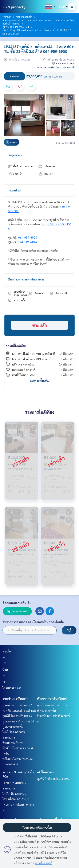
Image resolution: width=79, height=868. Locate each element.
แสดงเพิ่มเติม (40, 380)
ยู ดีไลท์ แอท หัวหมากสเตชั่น (19, 721)
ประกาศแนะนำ (24, 17)
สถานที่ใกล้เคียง (16, 346)
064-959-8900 (28, 237)
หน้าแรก (7, 17)
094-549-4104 (27, 242)
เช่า (5, 663)
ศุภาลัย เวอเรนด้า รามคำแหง (19, 710)
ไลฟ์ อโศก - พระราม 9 (16, 799)
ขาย (5, 658)
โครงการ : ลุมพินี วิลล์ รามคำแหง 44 (56, 67)
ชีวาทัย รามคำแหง (13, 743)
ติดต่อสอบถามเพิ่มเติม (17, 603)
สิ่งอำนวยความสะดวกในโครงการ (26, 279)
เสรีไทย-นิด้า (45, 772)
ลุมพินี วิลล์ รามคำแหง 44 (16, 27)
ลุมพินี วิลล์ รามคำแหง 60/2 (53, 779)
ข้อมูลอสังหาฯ (16, 155)
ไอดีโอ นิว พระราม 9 (15, 794)
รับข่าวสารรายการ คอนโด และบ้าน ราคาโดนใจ (33, 622)
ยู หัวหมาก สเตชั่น (13, 727)
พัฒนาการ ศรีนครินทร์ (52, 699)
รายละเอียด (14, 190)
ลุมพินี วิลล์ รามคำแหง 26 (17, 705)
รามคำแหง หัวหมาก (15, 699)
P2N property (14, 7)
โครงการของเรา (12, 688)
